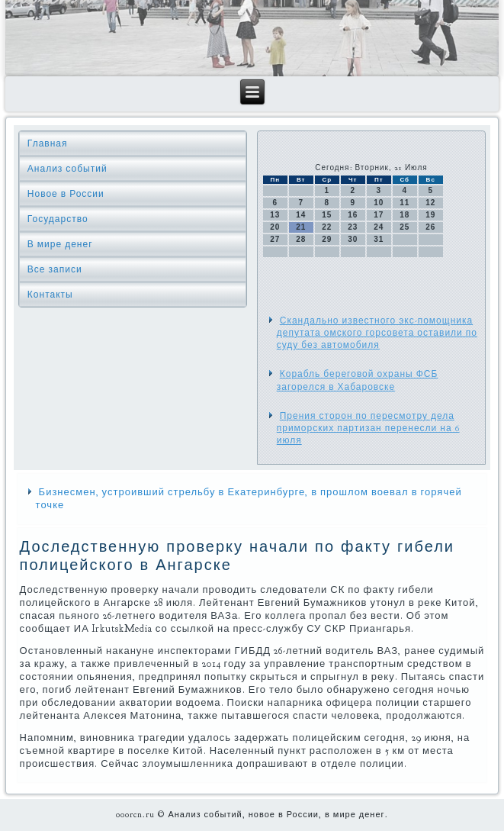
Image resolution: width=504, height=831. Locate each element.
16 (353, 215)
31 (379, 239)
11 (404, 203)
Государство (58, 219)
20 (275, 227)
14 (301, 215)
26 (430, 227)
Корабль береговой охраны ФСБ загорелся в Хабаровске (358, 380)
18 (404, 215)
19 (430, 215)
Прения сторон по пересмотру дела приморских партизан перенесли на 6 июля (368, 428)
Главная (48, 143)
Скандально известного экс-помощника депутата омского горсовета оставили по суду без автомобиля (377, 333)
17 (379, 215)
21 (301, 227)
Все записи (55, 269)
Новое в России (66, 194)
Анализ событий (67, 169)
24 (379, 227)
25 (404, 227)
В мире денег (60, 244)
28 (301, 239)
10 (379, 203)
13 (275, 215)
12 (430, 203)
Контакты (50, 295)
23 (353, 227)
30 (353, 239)
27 (275, 239)
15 (327, 215)
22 (327, 227)
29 (327, 239)
